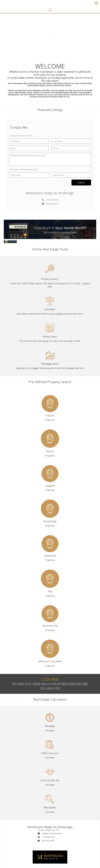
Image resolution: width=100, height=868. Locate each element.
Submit (81, 183)
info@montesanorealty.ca (52, 833)
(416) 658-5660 (52, 200)
